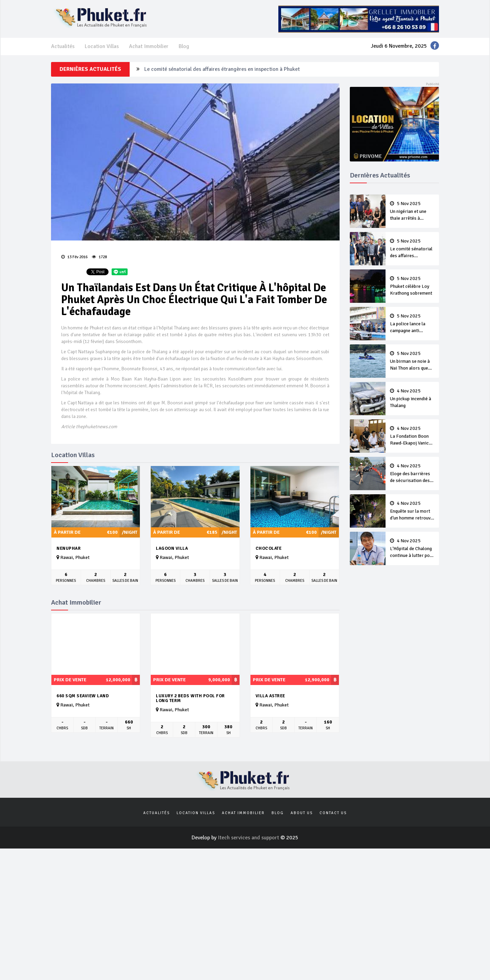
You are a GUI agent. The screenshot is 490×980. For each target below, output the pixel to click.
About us (302, 813)
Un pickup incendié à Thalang (412, 399)
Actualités (63, 46)
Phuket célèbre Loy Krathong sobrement (412, 286)
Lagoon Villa (172, 548)
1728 (99, 257)
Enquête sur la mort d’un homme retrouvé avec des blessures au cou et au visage (412, 511)
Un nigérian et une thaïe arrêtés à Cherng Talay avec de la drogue (412, 212)
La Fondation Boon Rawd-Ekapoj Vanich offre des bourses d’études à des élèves (412, 436)
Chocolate (269, 548)
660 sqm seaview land (83, 696)
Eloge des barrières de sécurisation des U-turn (412, 474)
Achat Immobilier (149, 46)
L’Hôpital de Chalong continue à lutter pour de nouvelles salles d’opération (412, 549)
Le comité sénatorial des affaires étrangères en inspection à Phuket (222, 69)
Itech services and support (249, 838)
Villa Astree (270, 696)
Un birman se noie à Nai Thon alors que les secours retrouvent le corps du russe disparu (412, 361)
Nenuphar (69, 548)
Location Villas (102, 46)
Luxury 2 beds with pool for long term (190, 698)
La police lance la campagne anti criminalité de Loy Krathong (412, 324)
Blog (184, 46)
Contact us (333, 813)
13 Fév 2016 (74, 257)
